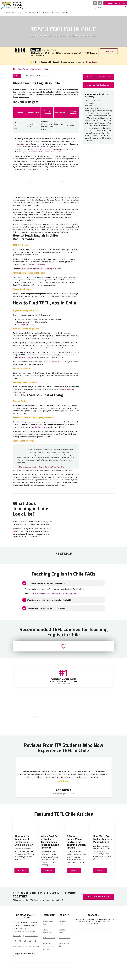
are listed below (39, 264)
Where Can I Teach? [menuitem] (29, 13)
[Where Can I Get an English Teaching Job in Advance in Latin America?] (50, 827)
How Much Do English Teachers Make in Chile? (102, 839)
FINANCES (47, 76)
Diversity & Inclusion (62, 923)
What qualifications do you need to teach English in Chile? (56, 593)
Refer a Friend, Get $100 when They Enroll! (26, 947)
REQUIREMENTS (28, 76)
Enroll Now (109, 51)
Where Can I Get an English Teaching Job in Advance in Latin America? (50, 842)
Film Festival (47, 943)
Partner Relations (65, 938)
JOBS (39, 76)
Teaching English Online (26, 324)
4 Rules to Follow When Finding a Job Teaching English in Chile (76, 842)
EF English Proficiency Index (47, 149)
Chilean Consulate (27, 357)
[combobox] (111, 7)
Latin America (34, 69)
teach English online (38, 427)
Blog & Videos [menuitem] (56, 13)
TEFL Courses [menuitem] (6, 13)
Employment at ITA (64, 945)
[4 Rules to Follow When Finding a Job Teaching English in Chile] (77, 827)
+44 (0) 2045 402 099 (26, 931)
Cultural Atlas (32, 152)
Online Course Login (48, 923)
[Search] (125, 7)
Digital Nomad (92, 62)
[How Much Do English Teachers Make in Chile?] (103, 827)
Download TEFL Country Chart (98, 77)
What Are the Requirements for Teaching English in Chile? (24, 840)
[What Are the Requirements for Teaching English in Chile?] (24, 827)
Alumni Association (47, 931)
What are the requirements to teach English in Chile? (42, 269)
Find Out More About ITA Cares (98, 897)
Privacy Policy (17, 936)
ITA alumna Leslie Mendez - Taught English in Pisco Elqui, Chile (41, 467)
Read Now (22, 871)
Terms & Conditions (31, 936)
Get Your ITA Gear (49, 938)
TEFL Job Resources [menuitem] (43, 13)
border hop (54, 362)
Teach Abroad (21, 69)
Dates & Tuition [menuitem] (16, 13)
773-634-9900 (24, 928)
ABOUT (17, 76)
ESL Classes (47, 949)
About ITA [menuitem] (65, 13)
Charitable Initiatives (62, 931)
